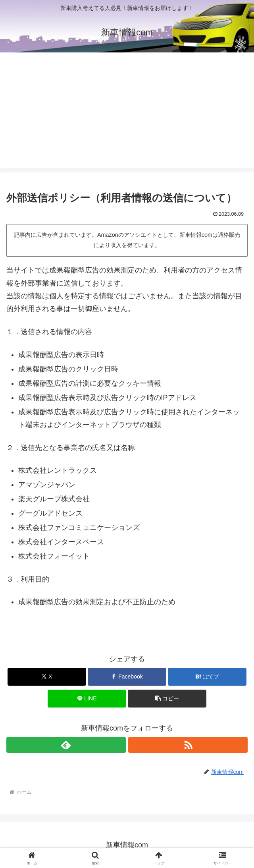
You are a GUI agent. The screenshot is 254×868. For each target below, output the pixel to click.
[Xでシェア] (47, 677)
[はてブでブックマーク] (207, 677)
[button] (167, 699)
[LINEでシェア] (87, 699)
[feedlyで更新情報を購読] (66, 745)
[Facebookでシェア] (127, 677)
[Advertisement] (127, 112)
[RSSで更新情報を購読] (188, 745)
